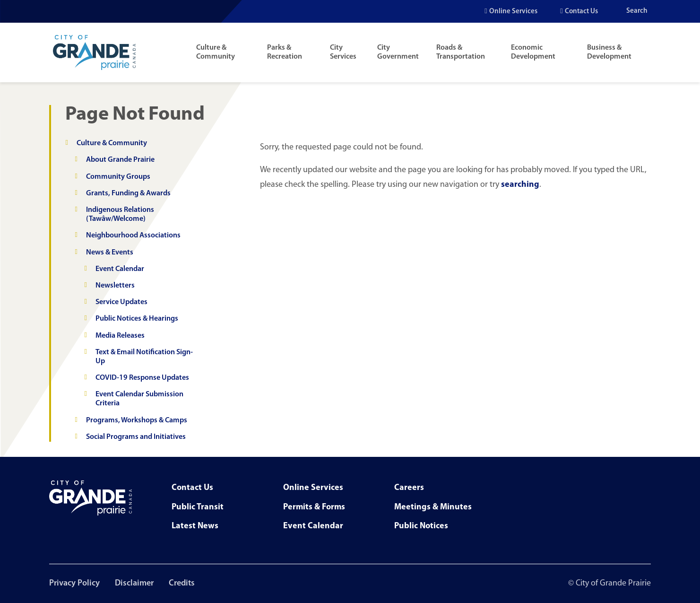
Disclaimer (134, 583)
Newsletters (115, 286)
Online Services (513, 12)
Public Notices (421, 526)
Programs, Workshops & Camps (137, 420)
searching (520, 185)
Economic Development (533, 52)
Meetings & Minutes (433, 507)
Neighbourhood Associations (133, 236)
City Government (398, 52)
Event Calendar (120, 269)
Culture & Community (216, 52)
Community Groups (118, 177)
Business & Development (609, 52)
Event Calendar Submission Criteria (139, 399)
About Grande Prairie (120, 160)
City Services (343, 52)
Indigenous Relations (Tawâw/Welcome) (120, 214)
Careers (409, 488)
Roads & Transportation (461, 52)
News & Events (110, 253)
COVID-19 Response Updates (142, 378)
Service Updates (121, 302)
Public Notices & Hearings (137, 319)
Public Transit (198, 507)
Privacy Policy (74, 583)
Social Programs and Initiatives (136, 437)
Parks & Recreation (285, 52)
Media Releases (120, 336)
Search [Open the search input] (637, 11)
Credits (182, 583)
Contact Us (581, 12)
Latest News (195, 526)
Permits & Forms (314, 507)
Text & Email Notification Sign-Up (144, 357)
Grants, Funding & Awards (128, 193)
